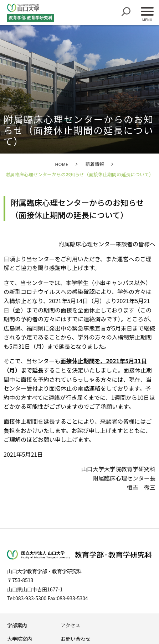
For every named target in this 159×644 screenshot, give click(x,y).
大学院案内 (20, 639)
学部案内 (17, 625)
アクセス (70, 625)
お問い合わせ (76, 639)
